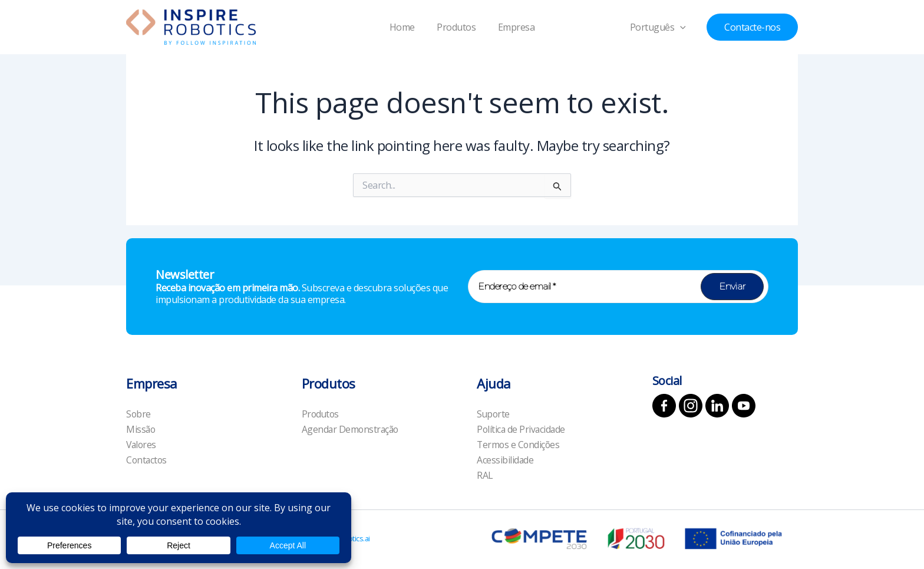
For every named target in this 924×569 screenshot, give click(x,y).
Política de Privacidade (522, 429)
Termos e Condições (519, 444)
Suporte (494, 413)
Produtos (456, 27)
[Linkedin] (717, 404)
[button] (752, 27)
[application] (686, 27)
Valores (142, 444)
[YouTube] (744, 404)
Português (664, 27)
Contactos (147, 460)
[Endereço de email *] (618, 285)
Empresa (513, 27)
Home (405, 27)
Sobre (139, 413)
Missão (141, 429)
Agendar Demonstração (352, 429)
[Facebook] (664, 404)
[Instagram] (691, 404)
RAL (485, 475)
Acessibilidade (505, 460)
